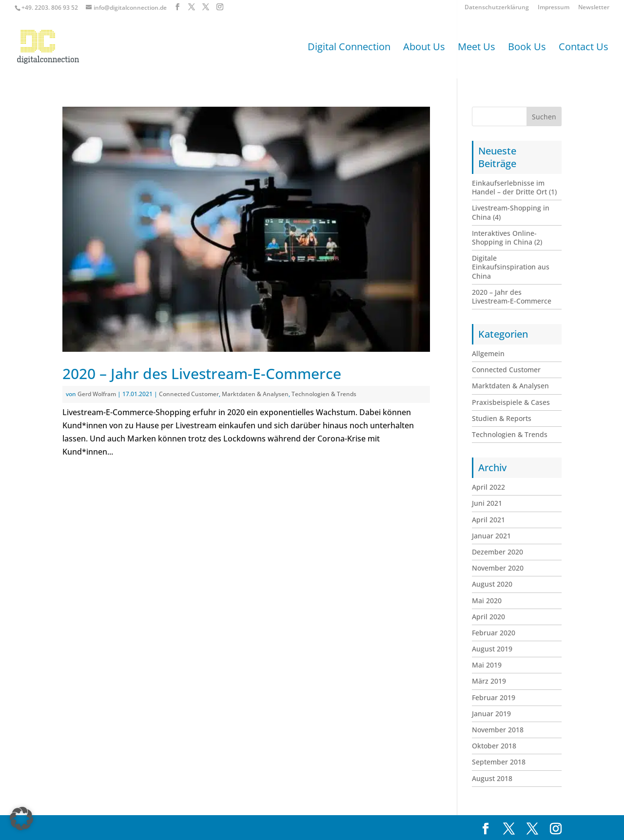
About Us (424, 48)
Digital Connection (349, 48)
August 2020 (492, 584)
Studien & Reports (502, 418)
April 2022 (488, 487)
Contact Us (584, 48)
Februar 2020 (494, 633)
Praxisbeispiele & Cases (511, 402)
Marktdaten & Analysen (255, 394)
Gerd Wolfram (97, 394)
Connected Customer (189, 394)
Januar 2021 (491, 536)
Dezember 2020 (497, 552)
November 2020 (498, 568)
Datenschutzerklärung (497, 8)
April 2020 (488, 617)
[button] (21, 819)
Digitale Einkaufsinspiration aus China (511, 267)
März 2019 (489, 681)
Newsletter (594, 8)
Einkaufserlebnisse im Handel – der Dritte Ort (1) (514, 187)
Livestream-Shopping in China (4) (511, 212)
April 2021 (488, 520)
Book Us (527, 48)
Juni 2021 (487, 503)
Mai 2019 (487, 665)
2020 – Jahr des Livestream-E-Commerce (202, 373)
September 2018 (499, 762)
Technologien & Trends (324, 394)
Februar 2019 (494, 697)
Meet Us (477, 48)
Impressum (554, 8)
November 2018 (498, 730)
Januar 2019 (491, 714)
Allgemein (488, 353)
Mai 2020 (487, 601)
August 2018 (492, 778)
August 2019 (492, 649)
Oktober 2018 (494, 746)
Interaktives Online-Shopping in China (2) (507, 238)
